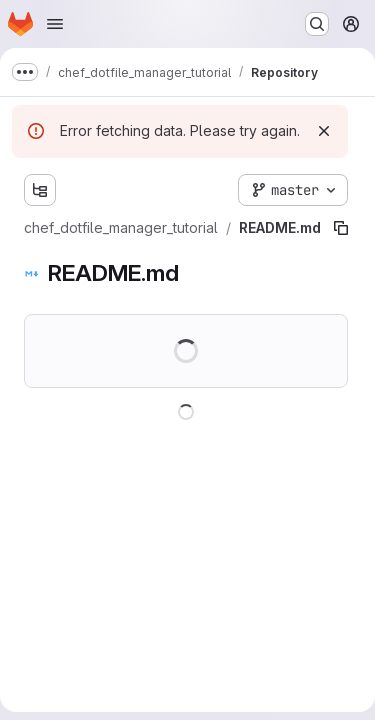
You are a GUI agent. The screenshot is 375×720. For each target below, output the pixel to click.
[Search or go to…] (317, 24)
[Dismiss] (324, 131)
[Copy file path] (341, 228)
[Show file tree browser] (40, 190)
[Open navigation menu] (55, 24)
